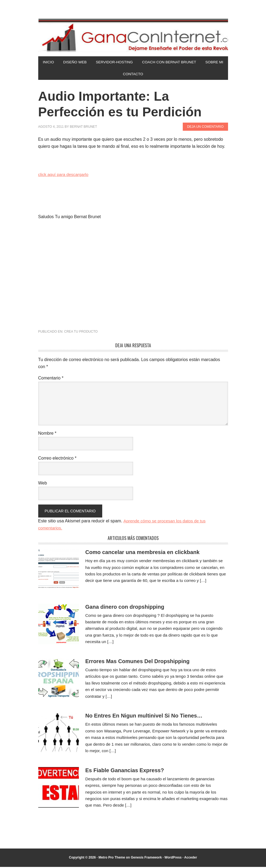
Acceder (190, 859)
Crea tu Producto (81, 333)
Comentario (51, 379)
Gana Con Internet (133, 35)
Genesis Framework (146, 859)
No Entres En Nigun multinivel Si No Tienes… (144, 717)
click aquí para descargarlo (64, 176)
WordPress (173, 859)
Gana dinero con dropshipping (125, 608)
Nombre (47, 435)
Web (43, 484)
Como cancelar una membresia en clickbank (142, 553)
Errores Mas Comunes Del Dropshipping (138, 663)
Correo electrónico (57, 459)
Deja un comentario (205, 128)
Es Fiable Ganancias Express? (125, 771)
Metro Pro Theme (112, 859)
